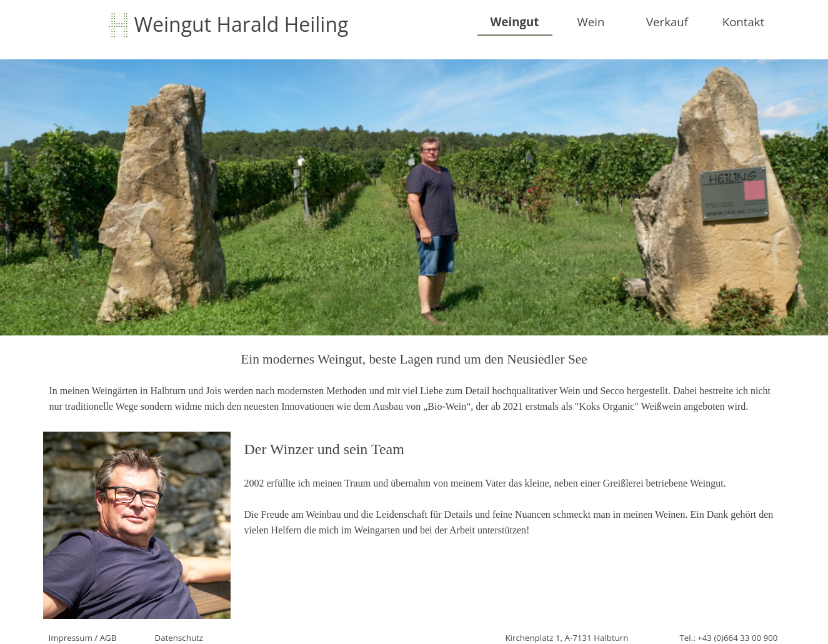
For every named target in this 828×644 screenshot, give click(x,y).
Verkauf (667, 22)
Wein (591, 22)
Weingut (515, 22)
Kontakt (744, 22)
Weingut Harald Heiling (242, 24)
